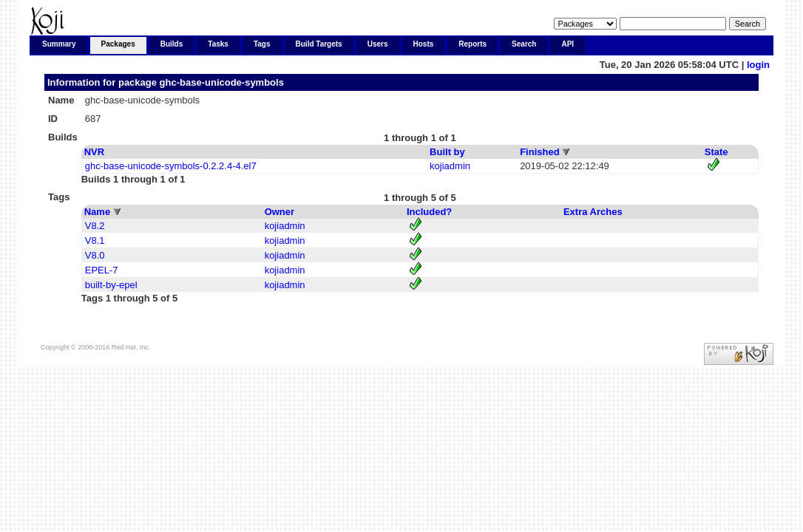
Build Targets (319, 44)
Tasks (218, 44)
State (716, 152)
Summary (59, 44)
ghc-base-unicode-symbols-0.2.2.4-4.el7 (171, 166)
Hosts (424, 44)
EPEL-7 (102, 270)
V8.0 (95, 255)
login (758, 65)
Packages (118, 44)
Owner (279, 212)
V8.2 (95, 226)
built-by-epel (111, 285)
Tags (262, 44)
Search (524, 44)
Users (378, 44)
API (567, 44)
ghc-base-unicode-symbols (222, 82)
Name (97, 212)
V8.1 (95, 241)
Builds (172, 44)
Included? (429, 212)
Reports (472, 44)
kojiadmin (450, 166)
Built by (447, 152)
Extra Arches (593, 212)
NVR (94, 152)
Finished (539, 152)
